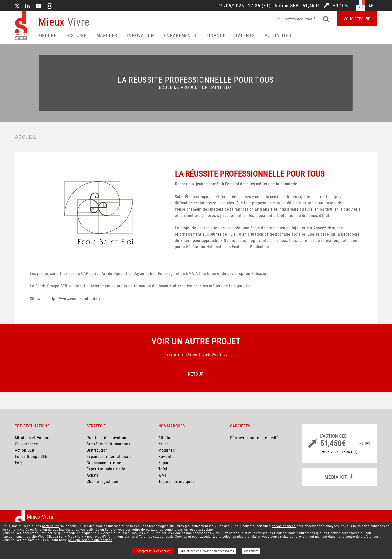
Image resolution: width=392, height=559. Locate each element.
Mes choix (251, 551)
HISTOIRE (76, 36)
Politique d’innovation (107, 438)
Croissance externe (104, 463)
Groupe (48, 36)
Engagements (180, 36)
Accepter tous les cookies (152, 551)
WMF (163, 475)
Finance (216, 36)
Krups (164, 444)
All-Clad (165, 438)
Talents (245, 36)
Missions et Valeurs (33, 438)
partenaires (51, 526)
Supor (164, 463)
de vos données (284, 526)
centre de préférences (362, 537)
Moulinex (167, 450)
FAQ (18, 463)
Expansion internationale (109, 456)
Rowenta (166, 456)
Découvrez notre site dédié (254, 438)
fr (361, 8)
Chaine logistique (103, 481)
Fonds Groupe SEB (31, 456)
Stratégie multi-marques (108, 444)
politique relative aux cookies (90, 540)
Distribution (97, 450)
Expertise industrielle (106, 469)
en (371, 5)
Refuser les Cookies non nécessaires (207, 551)
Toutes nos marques (176, 481)
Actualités (278, 36)
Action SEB (25, 450)
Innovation (141, 36)
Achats (93, 475)
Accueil (26, 137)
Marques (107, 36)
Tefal (163, 469)
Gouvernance (27, 444)
